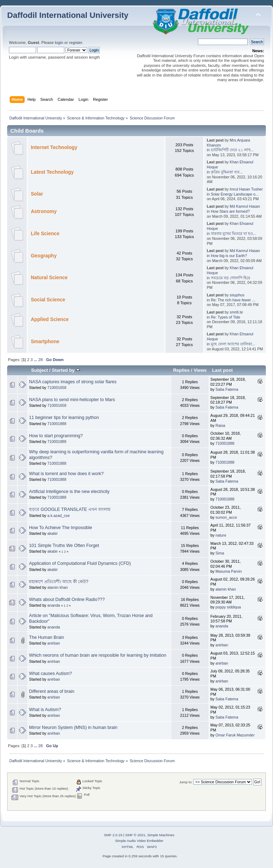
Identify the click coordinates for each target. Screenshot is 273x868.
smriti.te (236, 312)
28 (40, 360)
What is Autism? (45, 710)
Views (200, 370)
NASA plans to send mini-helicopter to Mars (72, 400)
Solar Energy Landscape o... (235, 194)
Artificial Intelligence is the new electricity (69, 492)
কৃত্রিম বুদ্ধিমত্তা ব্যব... (227, 172)
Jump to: (186, 782)
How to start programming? (56, 436)
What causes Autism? (50, 674)
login (59, 43)
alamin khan (58, 587)
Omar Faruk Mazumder (235, 735)
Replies (181, 370)
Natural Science (49, 278)
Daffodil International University (68, 15)
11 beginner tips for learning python (64, 418)
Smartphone (45, 342)
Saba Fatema (227, 389)
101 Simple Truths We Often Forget (64, 546)
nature (221, 535)
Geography (44, 256)
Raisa (220, 425)
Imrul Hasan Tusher (246, 189)
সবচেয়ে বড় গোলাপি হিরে (230, 278)
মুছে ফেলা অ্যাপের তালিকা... (233, 344)
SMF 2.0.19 (113, 835)
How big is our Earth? (229, 256)
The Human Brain (46, 637)
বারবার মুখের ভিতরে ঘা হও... (234, 233)
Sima (220, 553)
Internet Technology (54, 147)
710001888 (57, 424)
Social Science (48, 300)
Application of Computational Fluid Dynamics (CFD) (80, 563)
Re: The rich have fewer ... (233, 300)
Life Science (45, 234)
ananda (54, 605)
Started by (66, 370)
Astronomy (44, 211)
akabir (53, 533)
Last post (222, 370)
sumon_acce (226, 517)
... (36, 360)
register (76, 43)
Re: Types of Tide (225, 317)
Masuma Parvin (229, 571)
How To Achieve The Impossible (60, 528)
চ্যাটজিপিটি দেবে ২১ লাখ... (232, 150)
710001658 (57, 388)
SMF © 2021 (135, 835)
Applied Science (50, 319)
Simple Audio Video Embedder (139, 841)
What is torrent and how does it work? (66, 474)
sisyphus (237, 295)
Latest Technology (52, 172)
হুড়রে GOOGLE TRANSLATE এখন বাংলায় (70, 509)
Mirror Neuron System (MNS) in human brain (73, 728)
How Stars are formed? (230, 211)
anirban (54, 643)
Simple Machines (161, 835)
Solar (37, 194)
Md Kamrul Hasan (245, 206)
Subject (39, 370)
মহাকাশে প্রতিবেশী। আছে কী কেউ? (59, 582)
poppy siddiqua (228, 607)
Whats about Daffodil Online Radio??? (67, 600)
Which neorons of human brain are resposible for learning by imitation (98, 655)
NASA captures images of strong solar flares (73, 382)
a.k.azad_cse (59, 516)
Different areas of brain (52, 691)
